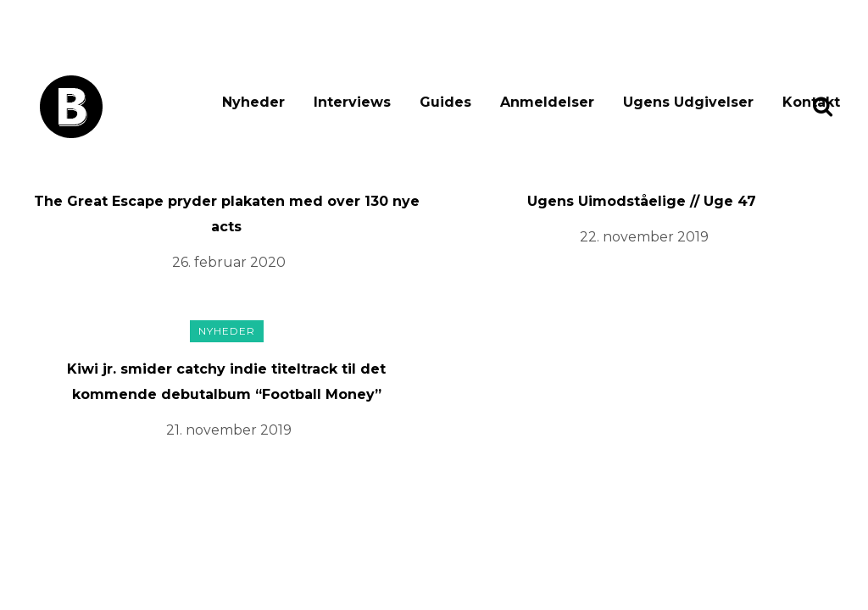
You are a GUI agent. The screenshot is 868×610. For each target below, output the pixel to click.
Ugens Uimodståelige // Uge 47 (642, 201)
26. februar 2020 (229, 262)
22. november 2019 (644, 237)
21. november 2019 (229, 430)
